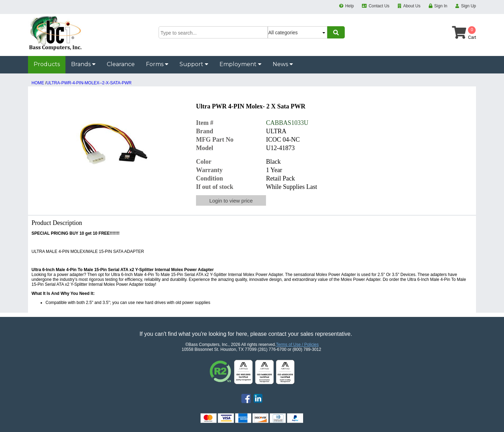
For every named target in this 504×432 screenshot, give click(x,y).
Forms (157, 64)
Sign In (441, 6)
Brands (83, 64)
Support (194, 64)
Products (47, 64)
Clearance (121, 64)
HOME (38, 83)
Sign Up (468, 6)
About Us (412, 6)
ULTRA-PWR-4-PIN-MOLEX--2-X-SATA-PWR (89, 83)
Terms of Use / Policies (297, 345)
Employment (240, 64)
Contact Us (379, 6)
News (283, 64)
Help (349, 6)
